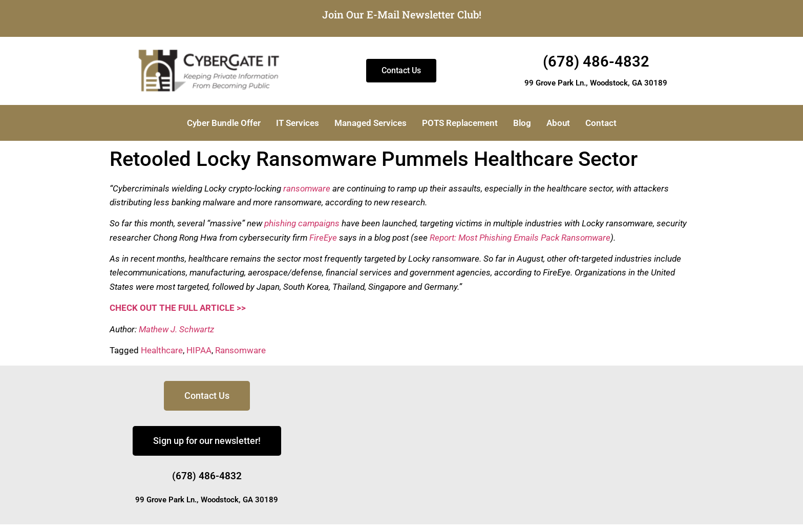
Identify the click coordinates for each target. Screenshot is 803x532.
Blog (522, 123)
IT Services (298, 123)
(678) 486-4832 (596, 61)
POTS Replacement (460, 123)
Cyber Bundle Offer (224, 123)
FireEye (323, 238)
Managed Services (371, 123)
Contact (601, 123)
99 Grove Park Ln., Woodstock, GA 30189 (596, 83)
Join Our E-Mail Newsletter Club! (402, 14)
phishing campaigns (302, 223)
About (558, 123)
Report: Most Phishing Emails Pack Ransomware (520, 238)
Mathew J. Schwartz (176, 329)
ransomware (307, 188)
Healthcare (162, 350)
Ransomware (240, 350)
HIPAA (199, 350)
